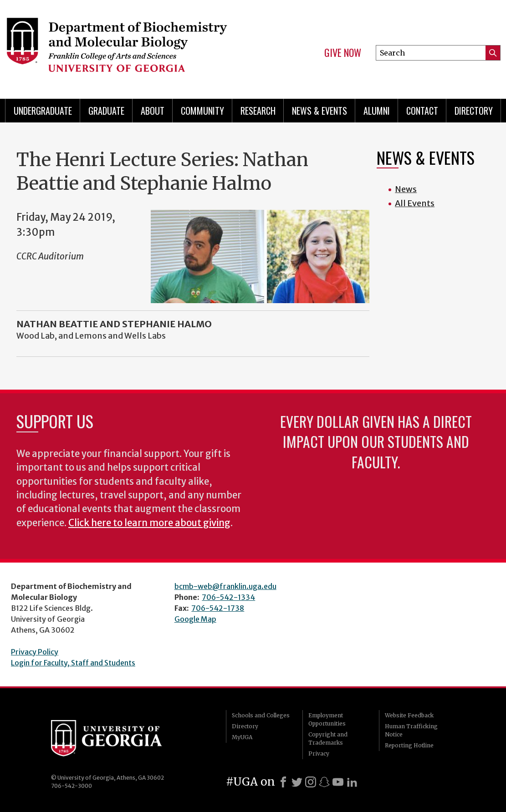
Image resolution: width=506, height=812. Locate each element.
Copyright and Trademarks (328, 738)
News (406, 189)
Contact (422, 111)
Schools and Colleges (261, 715)
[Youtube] (338, 782)
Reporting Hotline (409, 745)
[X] (297, 782)
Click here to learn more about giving (149, 523)
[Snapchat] (324, 782)
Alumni (377, 111)
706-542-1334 (228, 597)
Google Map (195, 619)
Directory (474, 111)
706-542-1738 (218, 608)
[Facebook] (283, 782)
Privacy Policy (35, 652)
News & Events (319, 111)
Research (258, 111)
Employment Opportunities (327, 719)
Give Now (343, 53)
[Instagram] (311, 782)
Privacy (319, 754)
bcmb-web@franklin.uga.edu (225, 586)
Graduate (106, 111)
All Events (415, 203)
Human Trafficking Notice (411, 730)
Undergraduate (43, 111)
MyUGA (242, 737)
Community (202, 111)
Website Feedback (409, 715)
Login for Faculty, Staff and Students (73, 663)
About (153, 111)
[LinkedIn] (352, 782)
